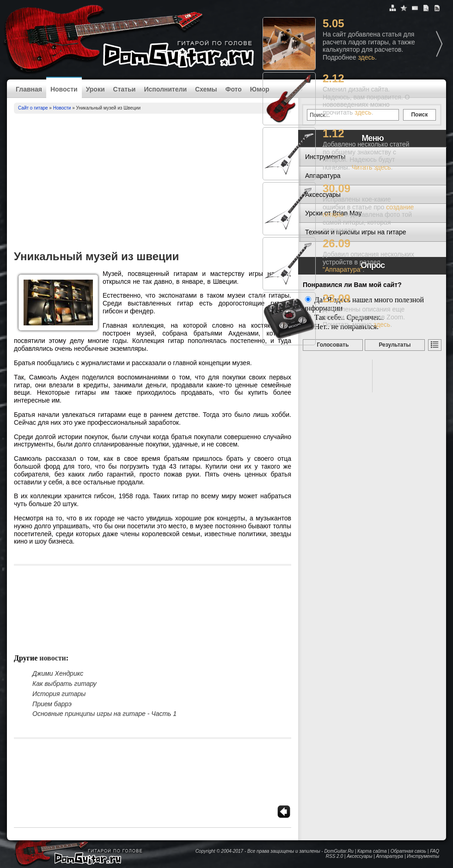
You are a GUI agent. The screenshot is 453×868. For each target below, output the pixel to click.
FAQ (435, 851)
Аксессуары (359, 856)
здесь (367, 57)
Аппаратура (389, 856)
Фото (233, 89)
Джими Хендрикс (58, 673)
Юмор (260, 89)
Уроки (95, 89)
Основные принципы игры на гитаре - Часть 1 (104, 714)
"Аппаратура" (343, 269)
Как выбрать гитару (64, 684)
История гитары (59, 694)
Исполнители (165, 89)
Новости (64, 89)
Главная (29, 89)
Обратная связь (408, 851)
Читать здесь (371, 167)
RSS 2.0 (334, 856)
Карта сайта (372, 851)
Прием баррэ (52, 704)
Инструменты (423, 856)
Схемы (206, 89)
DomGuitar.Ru (339, 851)
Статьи (125, 89)
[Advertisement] (153, 183)
